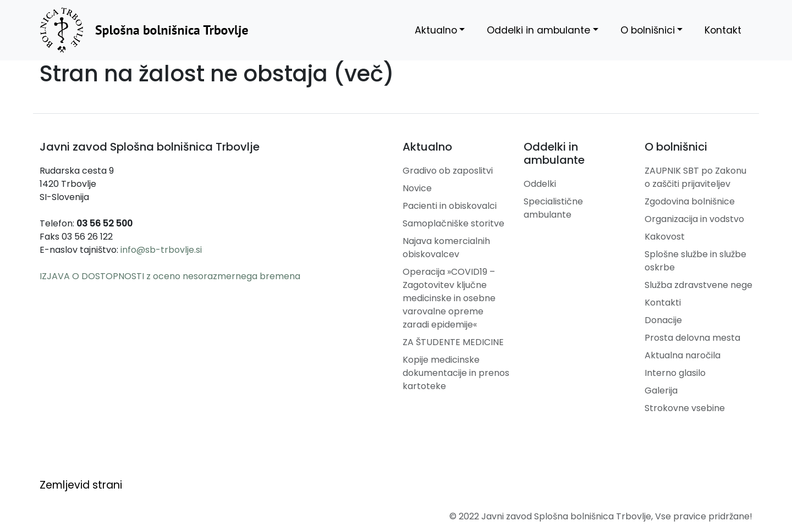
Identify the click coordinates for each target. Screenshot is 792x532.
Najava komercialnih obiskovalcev (446, 248)
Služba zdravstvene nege (698, 285)
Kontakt (723, 30)
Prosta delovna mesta (692, 338)
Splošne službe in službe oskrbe (695, 261)
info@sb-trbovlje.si (161, 250)
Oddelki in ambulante (538, 30)
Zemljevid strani (81, 485)
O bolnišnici (648, 30)
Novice (417, 188)
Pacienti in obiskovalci (450, 206)
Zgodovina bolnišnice (690, 201)
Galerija (661, 390)
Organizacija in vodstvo (694, 219)
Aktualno (436, 30)
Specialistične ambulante (553, 208)
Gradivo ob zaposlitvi (448, 171)
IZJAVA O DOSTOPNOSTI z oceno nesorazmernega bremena (170, 276)
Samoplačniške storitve (453, 223)
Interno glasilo (675, 373)
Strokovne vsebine (685, 408)
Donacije (663, 320)
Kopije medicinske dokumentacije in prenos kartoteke (456, 373)
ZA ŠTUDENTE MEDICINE (453, 342)
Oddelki (540, 184)
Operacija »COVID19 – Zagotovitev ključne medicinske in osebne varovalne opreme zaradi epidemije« (449, 298)
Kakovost (665, 237)
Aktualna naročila (683, 355)
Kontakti (663, 303)
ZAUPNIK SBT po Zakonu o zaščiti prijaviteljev (695, 177)
